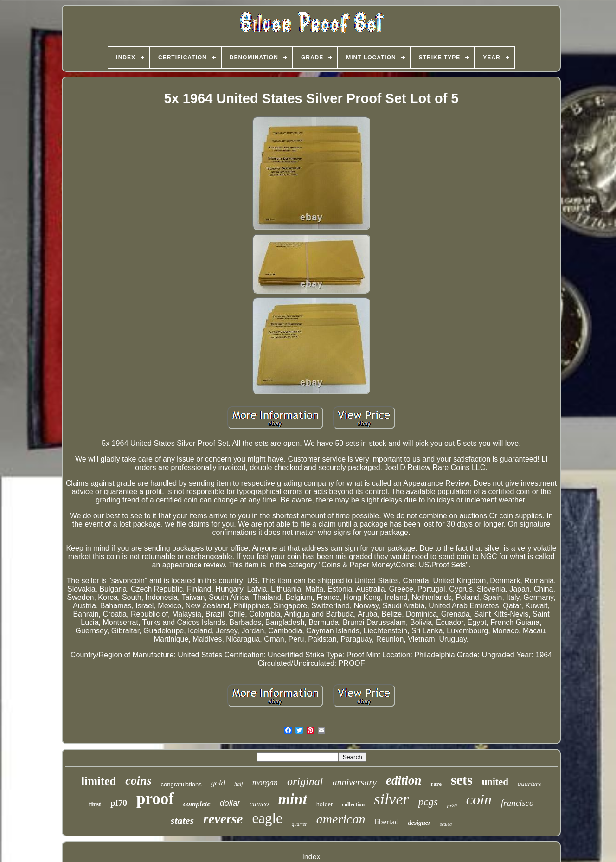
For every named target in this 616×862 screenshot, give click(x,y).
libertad (387, 822)
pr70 (452, 805)
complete (197, 804)
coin (479, 799)
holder (325, 804)
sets (462, 780)
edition (404, 780)
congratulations (181, 784)
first (95, 804)
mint (292, 799)
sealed (446, 824)
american (341, 819)
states (182, 820)
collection (354, 804)
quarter (299, 824)
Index (311, 857)
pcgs (428, 802)
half (239, 784)
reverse (223, 819)
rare (436, 784)
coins (138, 781)
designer (419, 823)
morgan (265, 783)
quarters (529, 784)
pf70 (119, 803)
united (495, 782)
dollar (230, 803)
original (305, 781)
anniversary (354, 782)
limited (99, 781)
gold (218, 783)
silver (391, 799)
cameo (259, 804)
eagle (267, 818)
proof (155, 799)
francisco (517, 803)
